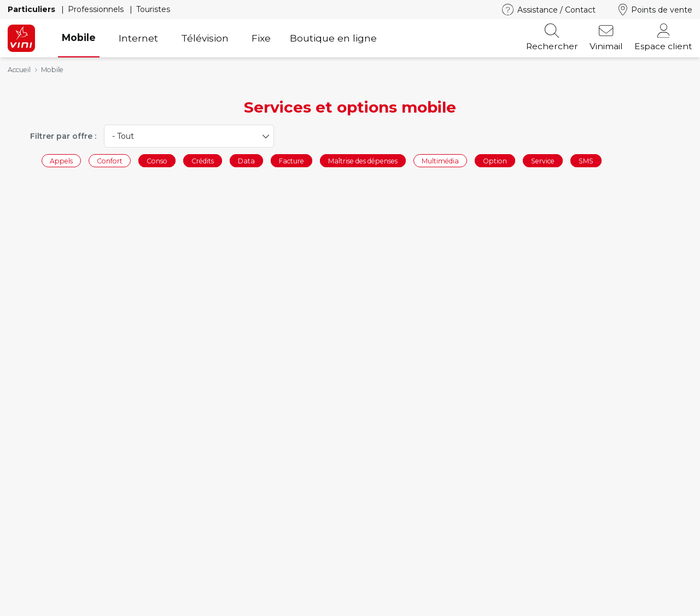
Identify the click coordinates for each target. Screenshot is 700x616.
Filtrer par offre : (63, 136)
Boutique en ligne (333, 38)
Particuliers (33, 9)
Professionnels (97, 9)
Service (543, 160)
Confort (110, 160)
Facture (291, 160)
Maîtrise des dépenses (363, 160)
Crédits (203, 160)
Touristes (153, 9)
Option (495, 160)
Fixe (261, 38)
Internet (138, 38)
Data (246, 160)
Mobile (79, 37)
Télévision (205, 38)
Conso (157, 160)
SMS (586, 160)
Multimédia (440, 160)
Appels (61, 160)
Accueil (19, 70)
